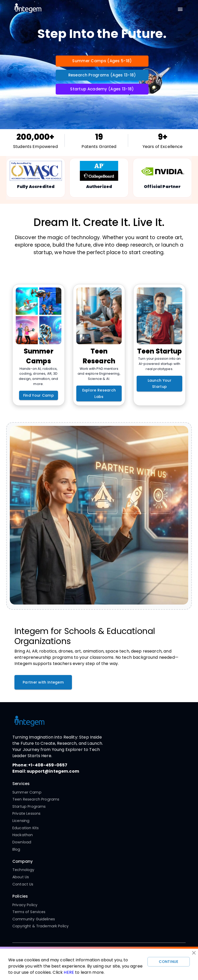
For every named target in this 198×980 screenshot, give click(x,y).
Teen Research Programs (36, 799)
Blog (16, 849)
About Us (21, 877)
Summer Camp (27, 792)
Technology (23, 870)
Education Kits (26, 828)
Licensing (21, 821)
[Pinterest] (126, 956)
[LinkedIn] (115, 956)
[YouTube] (94, 956)
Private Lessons (26, 813)
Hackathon (23, 835)
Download (22, 842)
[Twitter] (104, 956)
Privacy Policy (25, 905)
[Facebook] (72, 956)
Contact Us (23, 884)
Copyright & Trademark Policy (40, 926)
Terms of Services (29, 912)
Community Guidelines (34, 919)
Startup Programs (29, 806)
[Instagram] (83, 956)
